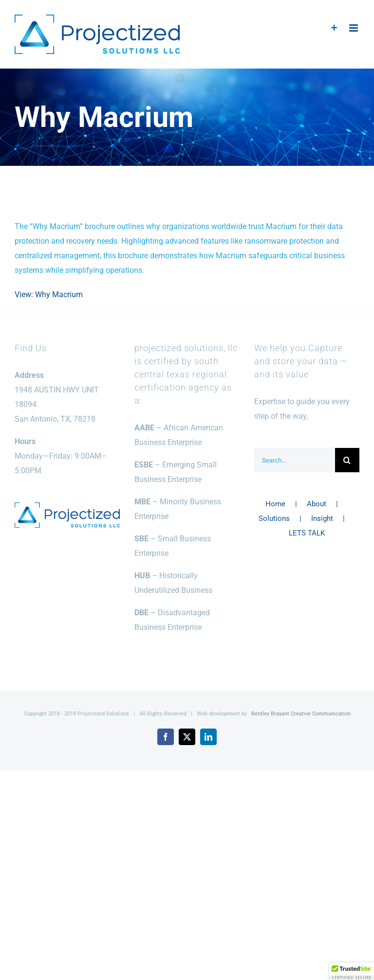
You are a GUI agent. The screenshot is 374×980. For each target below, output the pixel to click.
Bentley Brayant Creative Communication (301, 714)
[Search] (347, 460)
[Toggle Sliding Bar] (334, 28)
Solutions (274, 518)
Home (275, 504)
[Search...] (295, 460)
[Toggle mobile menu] (354, 28)
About (317, 504)
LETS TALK (307, 533)
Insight (322, 518)
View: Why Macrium (49, 294)
